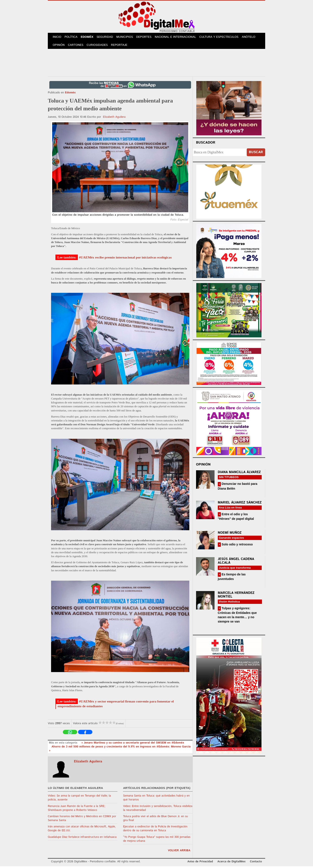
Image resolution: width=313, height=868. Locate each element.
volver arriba (179, 852)
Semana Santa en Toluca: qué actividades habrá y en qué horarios (156, 799)
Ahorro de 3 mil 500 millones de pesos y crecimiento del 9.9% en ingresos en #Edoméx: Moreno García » (120, 750)
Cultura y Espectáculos (222, 37)
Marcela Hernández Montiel (236, 596)
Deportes (147, 37)
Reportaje (121, 46)
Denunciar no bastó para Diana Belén (238, 488)
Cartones (77, 46)
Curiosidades (99, 46)
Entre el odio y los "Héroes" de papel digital (236, 518)
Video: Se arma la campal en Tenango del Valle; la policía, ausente (79, 799)
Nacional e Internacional (179, 37)
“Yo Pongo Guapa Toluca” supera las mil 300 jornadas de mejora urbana (157, 841)
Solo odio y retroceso (237, 546)
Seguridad (107, 37)
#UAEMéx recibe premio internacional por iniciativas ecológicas (125, 259)
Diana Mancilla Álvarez (239, 474)
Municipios (127, 37)
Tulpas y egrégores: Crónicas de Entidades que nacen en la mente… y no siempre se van (237, 617)
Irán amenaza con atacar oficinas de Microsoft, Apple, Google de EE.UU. (82, 830)
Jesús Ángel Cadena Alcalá (236, 563)
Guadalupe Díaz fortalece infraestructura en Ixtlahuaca (82, 839)
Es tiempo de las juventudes (232, 578)
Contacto (256, 863)
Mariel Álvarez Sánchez (240, 504)
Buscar (256, 154)
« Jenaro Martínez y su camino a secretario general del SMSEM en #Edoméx (133, 745)
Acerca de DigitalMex (231, 863)
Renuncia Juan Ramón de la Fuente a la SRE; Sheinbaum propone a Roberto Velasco (77, 810)
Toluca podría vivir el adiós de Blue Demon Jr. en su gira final (156, 820)
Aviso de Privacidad (200, 863)
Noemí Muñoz (230, 534)
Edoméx (89, 37)
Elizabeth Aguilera (114, 119)
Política (72, 37)
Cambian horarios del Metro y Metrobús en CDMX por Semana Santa (82, 820)
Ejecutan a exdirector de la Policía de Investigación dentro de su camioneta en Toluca (155, 830)
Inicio (57, 37)
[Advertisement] (156, 64)
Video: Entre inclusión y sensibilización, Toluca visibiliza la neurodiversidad (158, 810)
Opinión (59, 46)
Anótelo (252, 37)
